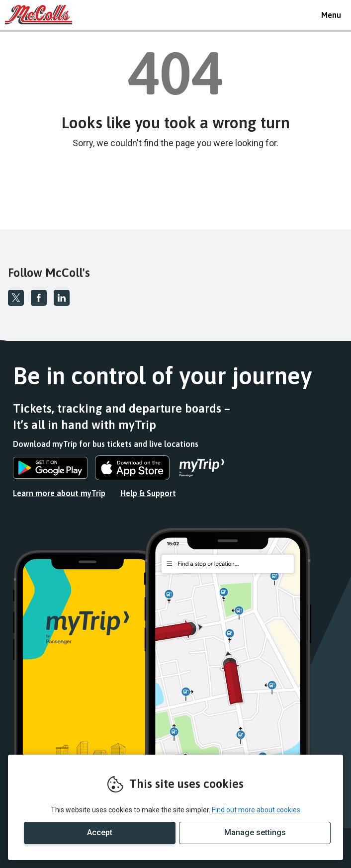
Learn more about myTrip (59, 493)
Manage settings (255, 832)
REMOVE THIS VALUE (42, 15)
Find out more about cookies (256, 810)
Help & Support (148, 493)
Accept (100, 832)
